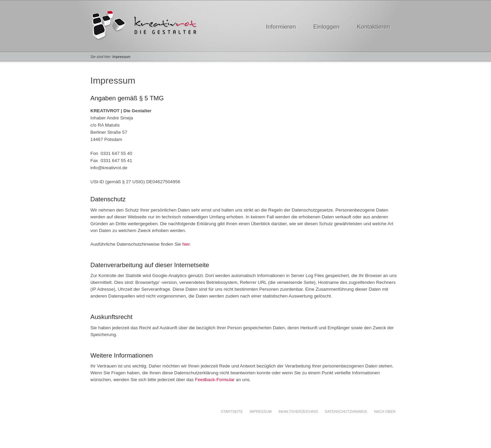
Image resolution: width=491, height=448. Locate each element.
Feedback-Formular (215, 380)
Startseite (232, 411)
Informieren (281, 27)
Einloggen (326, 27)
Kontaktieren (374, 27)
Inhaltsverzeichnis (298, 411)
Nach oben (385, 411)
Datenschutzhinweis (346, 411)
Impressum (122, 57)
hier (186, 244)
